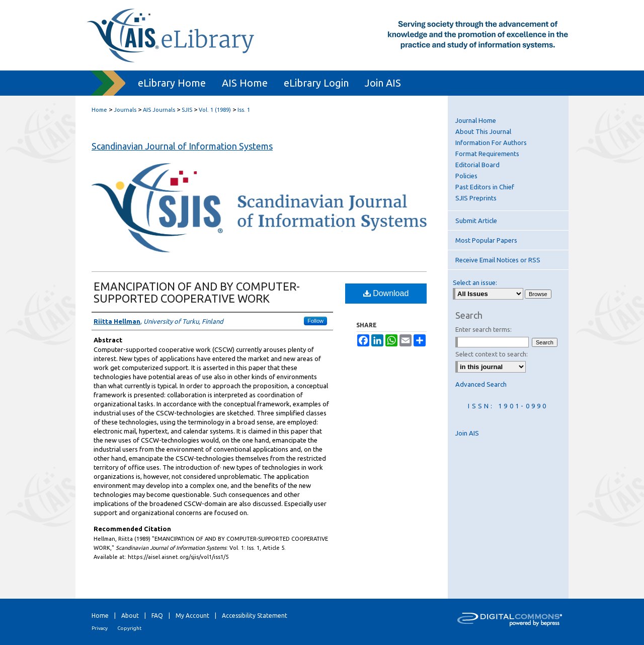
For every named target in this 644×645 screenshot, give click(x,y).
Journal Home (476, 120)
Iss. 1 (244, 110)
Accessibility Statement (255, 616)
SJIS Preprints (476, 198)
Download (386, 293)
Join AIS (467, 433)
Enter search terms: (484, 329)
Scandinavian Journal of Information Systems (182, 146)
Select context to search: (492, 354)
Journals (125, 110)
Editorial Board (477, 165)
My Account (192, 616)
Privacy (100, 628)
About (130, 616)
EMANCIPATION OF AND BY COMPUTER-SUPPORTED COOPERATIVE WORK (197, 292)
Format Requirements (487, 154)
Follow (315, 321)
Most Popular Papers (486, 240)
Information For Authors (491, 142)
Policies (466, 176)
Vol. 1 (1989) (215, 110)
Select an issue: (475, 282)
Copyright (129, 628)
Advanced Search (481, 384)
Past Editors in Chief (485, 187)
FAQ (157, 616)
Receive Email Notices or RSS (498, 260)
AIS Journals (159, 110)
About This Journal (483, 131)
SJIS (187, 110)
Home (99, 110)
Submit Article (476, 221)
